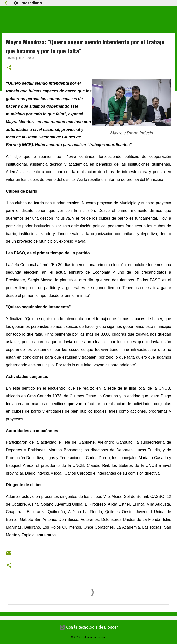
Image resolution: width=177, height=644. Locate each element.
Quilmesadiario (28, 3)
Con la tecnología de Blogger (88, 627)
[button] (9, 68)
